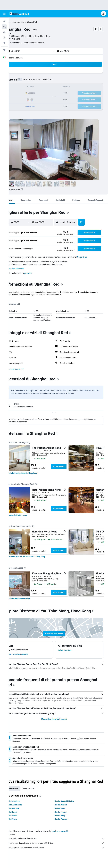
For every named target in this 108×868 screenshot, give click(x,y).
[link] (31, 476)
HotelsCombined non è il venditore (60, 849)
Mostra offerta (67, 469)
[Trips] (4, 50)
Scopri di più (91, 257)
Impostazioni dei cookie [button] (23, 269)
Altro (16, 297)
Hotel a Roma (64, 819)
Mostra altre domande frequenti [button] (58, 724)
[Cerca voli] (4, 21)
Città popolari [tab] (21, 799)
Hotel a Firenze (65, 822)
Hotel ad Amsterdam (22, 815)
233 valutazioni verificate (41, 43)
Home (16, 22)
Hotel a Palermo (65, 829)
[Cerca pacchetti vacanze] (4, 37)
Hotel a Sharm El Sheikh (68, 811)
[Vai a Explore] (4, 43)
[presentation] (31, 189)
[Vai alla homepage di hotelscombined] (19, 14)
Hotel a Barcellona (21, 811)
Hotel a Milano (20, 829)
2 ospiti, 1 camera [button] (24, 58)
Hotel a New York (21, 819)
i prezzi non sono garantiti (68, 841)
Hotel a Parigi (64, 826)
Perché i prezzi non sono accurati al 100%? (60, 858)
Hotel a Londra (20, 826)
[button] (4, 14)
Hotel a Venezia (65, 815)
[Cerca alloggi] (4, 27)
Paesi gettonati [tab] (38, 799)
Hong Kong (25, 22)
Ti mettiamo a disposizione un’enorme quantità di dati (60, 853)
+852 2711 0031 (21, 39)
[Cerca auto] (4, 32)
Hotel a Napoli (20, 822)
